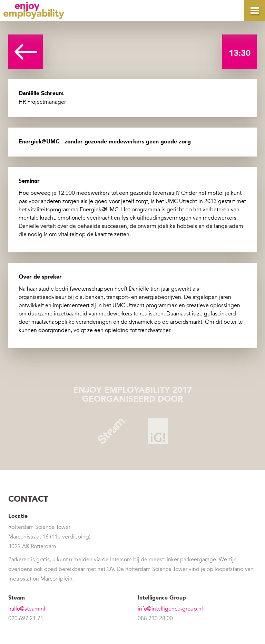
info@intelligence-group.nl (170, 609)
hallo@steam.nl (27, 609)
